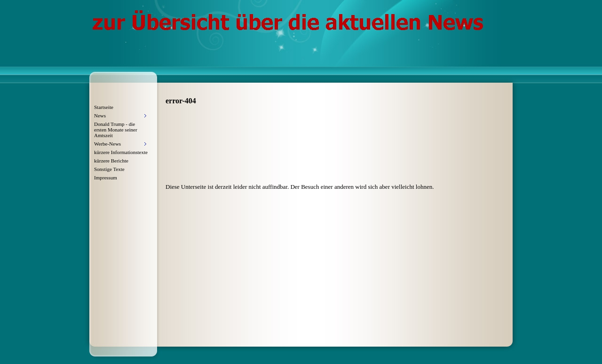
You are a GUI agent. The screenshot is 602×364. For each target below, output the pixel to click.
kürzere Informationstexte (121, 152)
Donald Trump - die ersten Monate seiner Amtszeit (116, 130)
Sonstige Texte (109, 169)
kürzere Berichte (111, 161)
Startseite (104, 107)
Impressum (106, 178)
